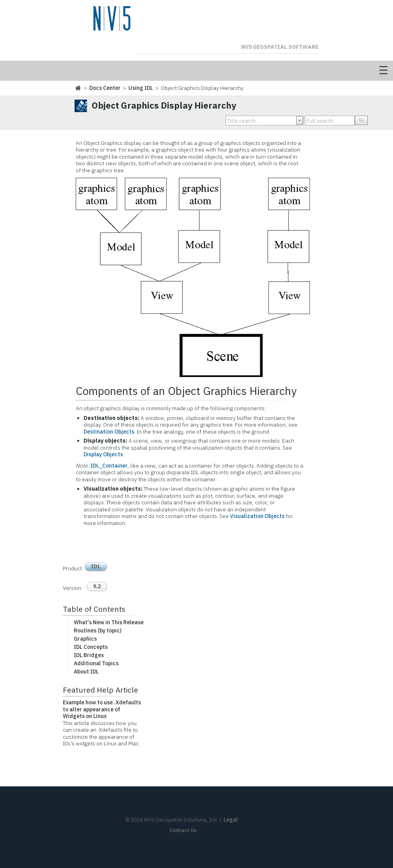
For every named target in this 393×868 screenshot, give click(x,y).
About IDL (86, 672)
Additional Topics (96, 663)
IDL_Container (109, 466)
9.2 (97, 586)
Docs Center (105, 88)
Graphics (85, 639)
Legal (231, 820)
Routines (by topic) (98, 630)
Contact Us (183, 830)
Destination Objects (109, 432)
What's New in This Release (109, 622)
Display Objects (103, 454)
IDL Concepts (91, 647)
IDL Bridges (89, 655)
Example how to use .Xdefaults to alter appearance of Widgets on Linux (102, 709)
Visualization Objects (257, 516)
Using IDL (141, 88)
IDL (96, 566)
